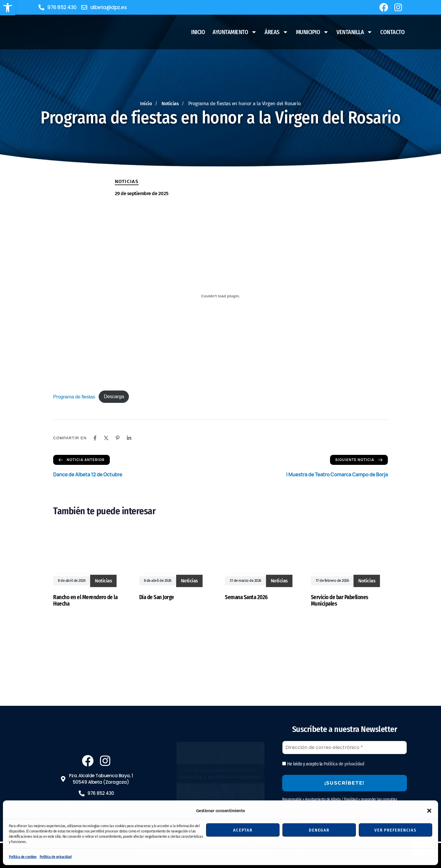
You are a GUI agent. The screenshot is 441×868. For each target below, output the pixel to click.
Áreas (276, 32)
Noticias (127, 181)
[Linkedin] (129, 438)
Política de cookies (23, 857)
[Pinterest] (118, 438)
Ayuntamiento (235, 32)
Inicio (198, 32)
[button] (8, 8)
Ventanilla (355, 32)
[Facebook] (95, 438)
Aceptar (243, 830)
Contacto (392, 32)
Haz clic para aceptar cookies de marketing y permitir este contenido (221, 774)
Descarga (114, 397)
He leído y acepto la (323, 764)
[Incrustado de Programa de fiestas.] (221, 296)
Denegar (319, 830)
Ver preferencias (395, 830)
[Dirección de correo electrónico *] (345, 748)
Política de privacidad (56, 857)
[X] (106, 438)
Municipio (313, 32)
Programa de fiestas (74, 397)
